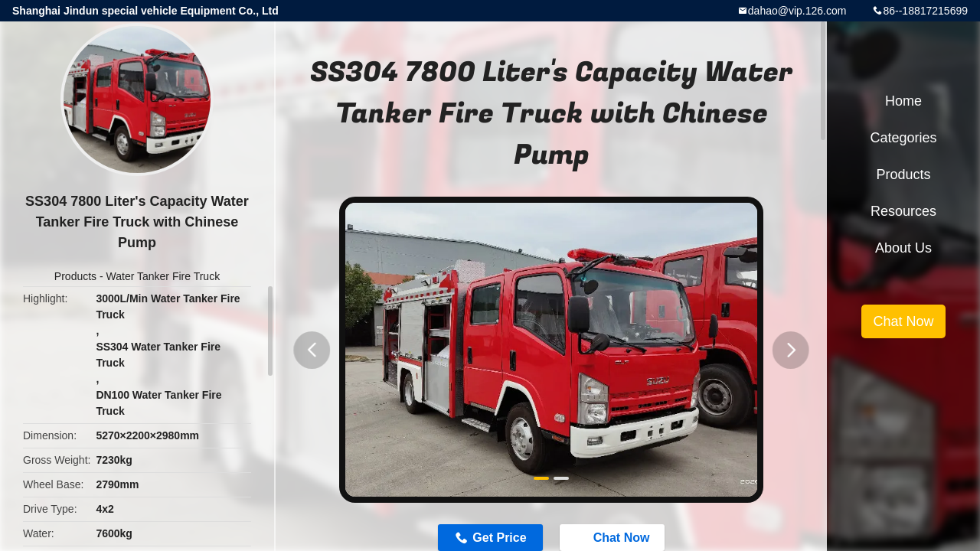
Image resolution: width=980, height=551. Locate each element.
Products (75, 276)
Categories (903, 138)
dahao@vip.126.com (797, 11)
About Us (903, 248)
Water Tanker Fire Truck (163, 276)
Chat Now (903, 321)
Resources (903, 211)
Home (903, 101)
